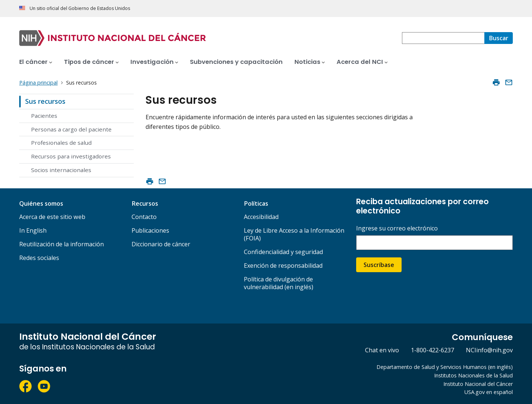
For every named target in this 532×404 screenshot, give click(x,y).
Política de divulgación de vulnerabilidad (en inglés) (279, 283)
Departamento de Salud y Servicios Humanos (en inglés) (445, 367)
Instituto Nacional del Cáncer (478, 384)
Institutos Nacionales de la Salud (473, 375)
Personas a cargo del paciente (71, 129)
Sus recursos (45, 101)
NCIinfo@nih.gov (489, 350)
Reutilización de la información (62, 244)
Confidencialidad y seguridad (283, 252)
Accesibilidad (261, 217)
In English (33, 230)
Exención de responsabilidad (283, 266)
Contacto (144, 217)
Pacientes (44, 116)
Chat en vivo (382, 350)
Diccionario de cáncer (161, 244)
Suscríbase (379, 265)
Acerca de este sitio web (52, 217)
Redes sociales (39, 258)
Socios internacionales (61, 170)
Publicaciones (150, 230)
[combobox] (443, 38)
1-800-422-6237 (432, 350)
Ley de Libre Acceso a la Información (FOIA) (294, 234)
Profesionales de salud (61, 143)
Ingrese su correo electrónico (397, 228)
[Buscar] (499, 38)
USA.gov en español (489, 392)
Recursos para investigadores (71, 156)
